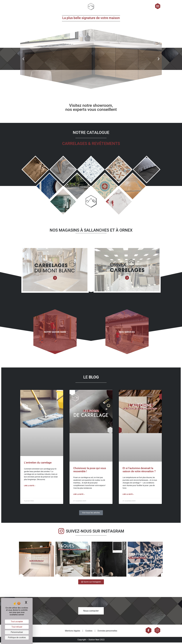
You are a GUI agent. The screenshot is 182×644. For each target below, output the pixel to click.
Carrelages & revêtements (91, 145)
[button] (23, 60)
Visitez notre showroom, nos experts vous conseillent (91, 109)
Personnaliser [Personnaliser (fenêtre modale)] (17, 632)
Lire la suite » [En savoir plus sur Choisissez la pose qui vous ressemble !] (79, 496)
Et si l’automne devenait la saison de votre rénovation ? (139, 471)
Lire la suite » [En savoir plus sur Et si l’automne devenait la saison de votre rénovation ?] (128, 496)
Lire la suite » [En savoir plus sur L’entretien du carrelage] (30, 487)
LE (91, 379)
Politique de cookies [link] (17, 637)
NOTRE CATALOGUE (91, 134)
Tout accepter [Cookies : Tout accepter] (17, 622)
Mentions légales (73, 632)
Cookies (89, 632)
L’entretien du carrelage (38, 464)
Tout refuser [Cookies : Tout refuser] (17, 627)
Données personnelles (107, 632)
